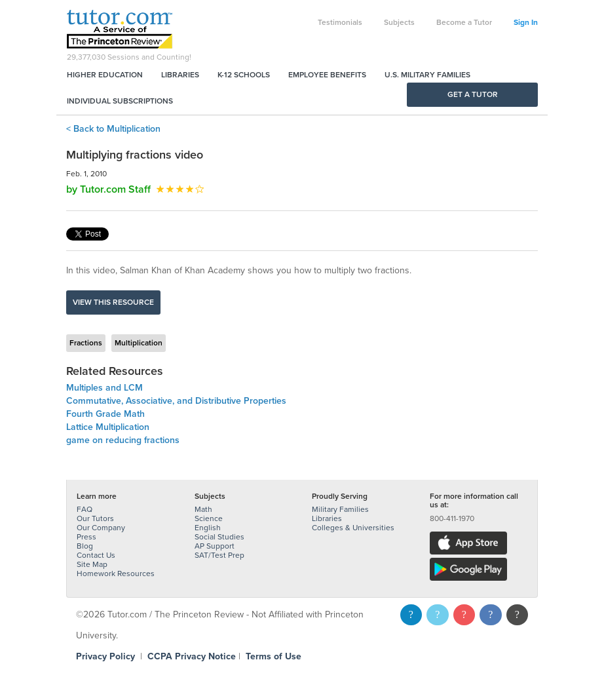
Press (86, 537)
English (208, 528)
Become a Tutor (464, 22)
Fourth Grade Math (105, 414)
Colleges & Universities (353, 528)
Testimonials (340, 22)
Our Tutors (95, 518)
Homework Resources (116, 574)
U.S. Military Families (427, 75)
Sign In (526, 22)
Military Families (340, 509)
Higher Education (105, 75)
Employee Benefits (327, 75)
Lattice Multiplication (108, 427)
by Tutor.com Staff (108, 189)
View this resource (113, 302)
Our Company (101, 528)
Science (209, 518)
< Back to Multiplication (113, 129)
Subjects (399, 22)
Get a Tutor (473, 94)
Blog (85, 546)
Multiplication (139, 343)
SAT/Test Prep (219, 555)
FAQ (85, 509)
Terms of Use (274, 656)
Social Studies (219, 537)
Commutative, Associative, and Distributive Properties (176, 401)
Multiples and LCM (104, 388)
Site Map (92, 564)
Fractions (86, 343)
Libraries (180, 75)
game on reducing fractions (123, 440)
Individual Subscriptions (120, 101)
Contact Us (96, 555)
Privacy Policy (105, 656)
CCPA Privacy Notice (192, 656)
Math (203, 509)
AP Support (215, 546)
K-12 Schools (244, 75)
